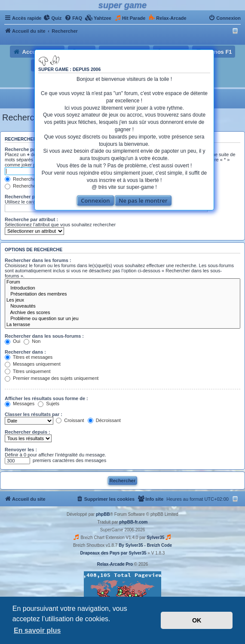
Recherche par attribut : (31, 219)
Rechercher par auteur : (31, 197)
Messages (20, 404)
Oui (12, 341)
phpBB (103, 514)
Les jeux (122, 300)
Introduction (122, 288)
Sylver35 (155, 538)
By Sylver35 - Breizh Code (145, 545)
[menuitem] (52, 18)
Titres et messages (29, 357)
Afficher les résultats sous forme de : (46, 398)
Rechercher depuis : (28, 432)
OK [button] (197, 620)
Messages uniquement (33, 364)
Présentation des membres (122, 294)
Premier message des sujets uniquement (52, 378)
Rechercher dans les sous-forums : (44, 336)
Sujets (49, 404)
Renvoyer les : (21, 450)
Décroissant (104, 420)
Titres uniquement (28, 371)
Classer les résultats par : (34, 414)
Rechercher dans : (25, 352)
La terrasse (122, 325)
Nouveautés (122, 306)
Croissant (70, 420)
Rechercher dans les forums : (38, 260)
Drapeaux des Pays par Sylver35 (113, 553)
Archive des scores (122, 313)
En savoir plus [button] (37, 630)
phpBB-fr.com (133, 522)
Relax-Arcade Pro (115, 564)
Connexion (95, 200)
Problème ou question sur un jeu (122, 319)
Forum (122, 282)
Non (32, 341)
